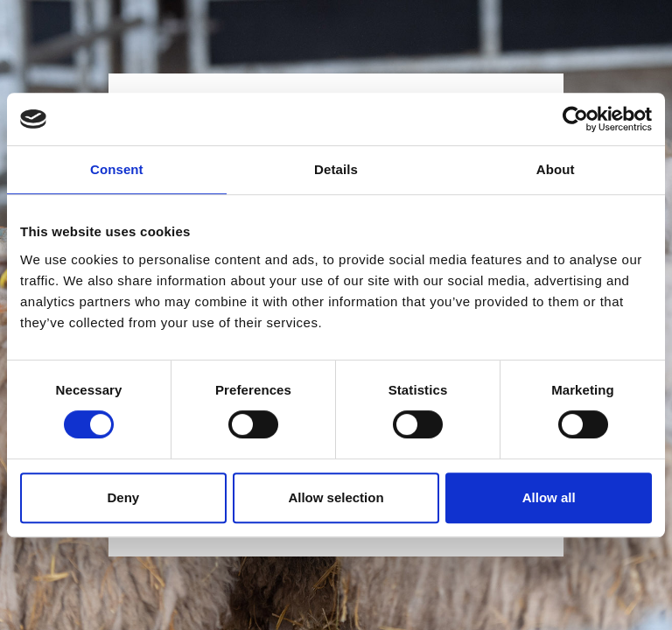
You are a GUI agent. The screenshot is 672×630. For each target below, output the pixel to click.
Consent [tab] (117, 169)
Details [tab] (336, 169)
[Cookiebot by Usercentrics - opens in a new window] (575, 119)
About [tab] (556, 169)
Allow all (549, 497)
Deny (123, 497)
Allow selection (336, 497)
